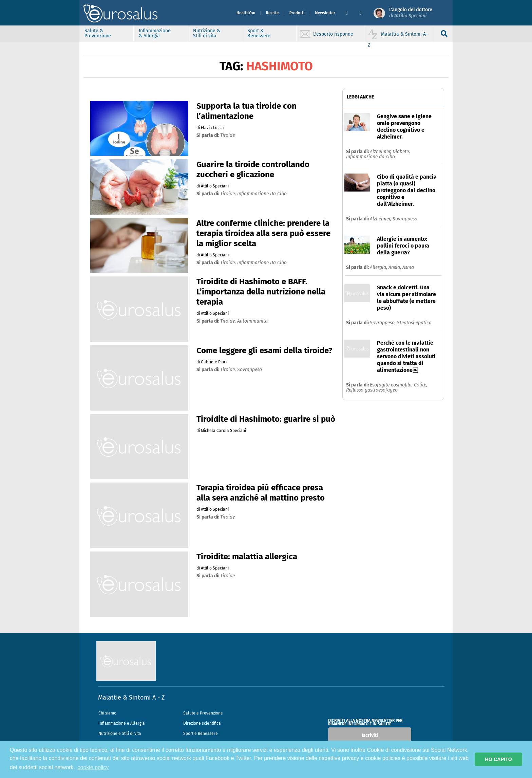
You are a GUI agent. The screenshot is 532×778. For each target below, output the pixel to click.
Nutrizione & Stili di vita (207, 33)
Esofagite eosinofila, (392, 385)
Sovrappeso (405, 219)
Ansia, (395, 267)
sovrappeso (250, 370)
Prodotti (297, 13)
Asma (408, 267)
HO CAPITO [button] (498, 759)
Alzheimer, (381, 152)
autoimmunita (252, 321)
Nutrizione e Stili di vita (120, 734)
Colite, (421, 385)
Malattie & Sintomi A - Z (131, 698)
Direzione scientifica (202, 723)
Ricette (272, 13)
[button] (350, 13)
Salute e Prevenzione (203, 713)
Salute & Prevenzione (98, 33)
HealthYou (246, 13)
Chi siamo (107, 713)
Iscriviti (370, 735)
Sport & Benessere (259, 33)
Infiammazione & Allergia (155, 33)
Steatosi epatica (414, 323)
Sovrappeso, (383, 323)
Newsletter (325, 13)
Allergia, (379, 267)
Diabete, (401, 152)
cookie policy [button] (93, 767)
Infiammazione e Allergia (122, 723)
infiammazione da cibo (262, 194)
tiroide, (229, 194)
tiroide (227, 135)
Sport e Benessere (201, 734)
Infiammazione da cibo (370, 157)
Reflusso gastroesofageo (372, 390)
